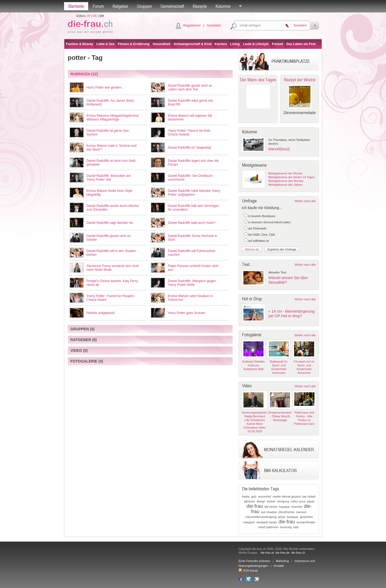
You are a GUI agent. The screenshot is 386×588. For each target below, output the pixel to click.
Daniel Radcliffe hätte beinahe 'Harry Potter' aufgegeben (194, 193)
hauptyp (284, 507)
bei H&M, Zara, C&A (262, 235)
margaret (249, 522)
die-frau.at (267, 553)
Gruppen (144, 6)
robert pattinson (268, 527)
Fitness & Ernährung (133, 44)
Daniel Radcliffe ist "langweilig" (190, 148)
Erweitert (300, 25)
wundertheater (306, 522)
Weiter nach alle (305, 201)
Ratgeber (120, 6)
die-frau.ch (298, 553)
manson (301, 512)
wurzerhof (265, 496)
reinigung (283, 501)
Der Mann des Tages (258, 80)
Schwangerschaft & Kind (192, 44)
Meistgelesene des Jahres (285, 185)
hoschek (297, 507)
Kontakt (279, 566)
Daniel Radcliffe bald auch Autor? (192, 223)
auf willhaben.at (258, 241)
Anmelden (214, 25)
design (261, 501)
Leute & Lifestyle (256, 44)
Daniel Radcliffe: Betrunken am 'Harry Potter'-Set (109, 178)
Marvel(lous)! (279, 149)
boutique (292, 517)
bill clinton (271, 507)
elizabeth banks (267, 522)
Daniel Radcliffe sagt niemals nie (110, 223)
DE (95, 16)
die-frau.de (283, 553)
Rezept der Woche (300, 80)
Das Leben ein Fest (301, 44)
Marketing (282, 561)
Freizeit (277, 44)
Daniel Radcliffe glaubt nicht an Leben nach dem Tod (190, 87)
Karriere (221, 44)
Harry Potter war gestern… (106, 87)
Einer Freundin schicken (254, 561)
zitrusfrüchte (286, 512)
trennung (286, 527)
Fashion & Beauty (79, 44)
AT (89, 16)
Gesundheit (161, 44)
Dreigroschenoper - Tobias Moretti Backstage (280, 416)
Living (235, 44)
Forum (98, 6)
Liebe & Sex (105, 44)
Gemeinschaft (172, 6)
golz (254, 496)
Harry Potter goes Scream (186, 313)
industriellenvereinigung (261, 517)
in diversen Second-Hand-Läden (269, 222)
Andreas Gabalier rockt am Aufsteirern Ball (254, 365)
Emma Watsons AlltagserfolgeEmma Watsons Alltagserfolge (113, 118)
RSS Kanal (248, 571)
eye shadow (269, 512)
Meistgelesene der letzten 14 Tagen (292, 177)
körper (271, 501)
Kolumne (223, 6)
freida (246, 496)
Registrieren (192, 25)
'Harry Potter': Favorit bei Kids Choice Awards (189, 133)
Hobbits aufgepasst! (101, 313)
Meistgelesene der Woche (285, 173)
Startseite (76, 6)
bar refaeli (309, 496)
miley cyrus (298, 501)
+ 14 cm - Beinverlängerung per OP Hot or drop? (291, 314)
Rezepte (200, 6)
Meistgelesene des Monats (286, 181)
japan (311, 501)
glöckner (250, 501)
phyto (282, 517)
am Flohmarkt (257, 228)
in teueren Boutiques (262, 216)
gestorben (307, 517)
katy (296, 527)
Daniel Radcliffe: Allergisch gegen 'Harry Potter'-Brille (192, 283)
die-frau (255, 506)
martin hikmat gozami (287, 496)
